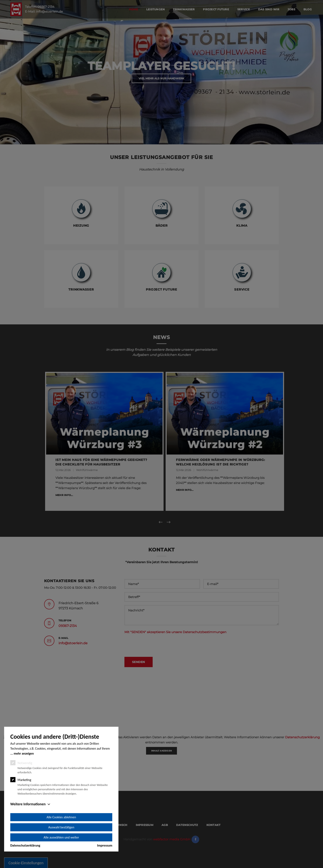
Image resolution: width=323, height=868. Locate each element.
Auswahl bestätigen (61, 827)
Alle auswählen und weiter (61, 837)
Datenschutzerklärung (25, 845)
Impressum (105, 845)
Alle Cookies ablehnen (61, 817)
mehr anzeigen (24, 753)
